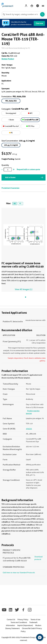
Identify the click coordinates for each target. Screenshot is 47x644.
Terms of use (35, 620)
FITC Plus (30, 126)
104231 (29, 429)
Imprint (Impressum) (25, 625)
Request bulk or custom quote (28, 169)
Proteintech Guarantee (10, 188)
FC (20, 204)
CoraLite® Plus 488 (30, 120)
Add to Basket (10, 177)
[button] (40, 637)
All (15, 204)
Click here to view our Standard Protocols (19, 573)
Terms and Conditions (19, 622)
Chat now (39, 23)
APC (30, 113)
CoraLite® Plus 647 (11, 126)
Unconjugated (11, 113)
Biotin (11, 120)
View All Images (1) (23, 289)
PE (11, 133)
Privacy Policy (23, 620)
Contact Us (11, 620)
